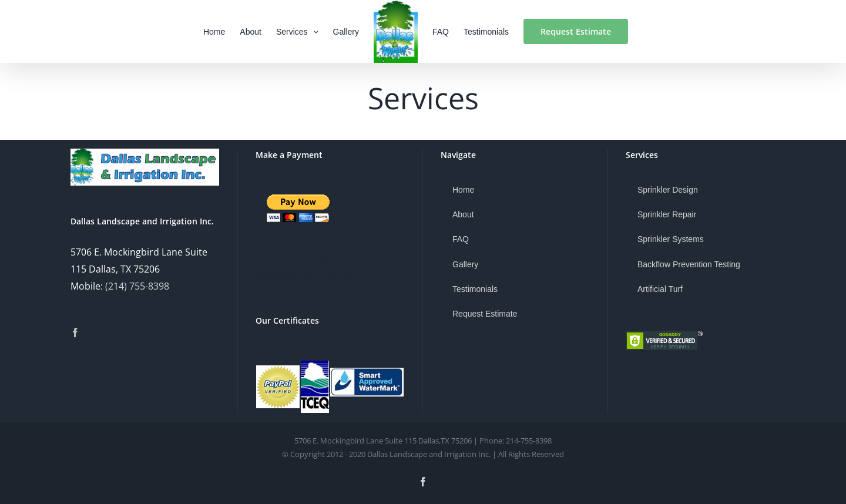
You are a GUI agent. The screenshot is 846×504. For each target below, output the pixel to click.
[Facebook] (75, 332)
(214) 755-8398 (137, 286)
